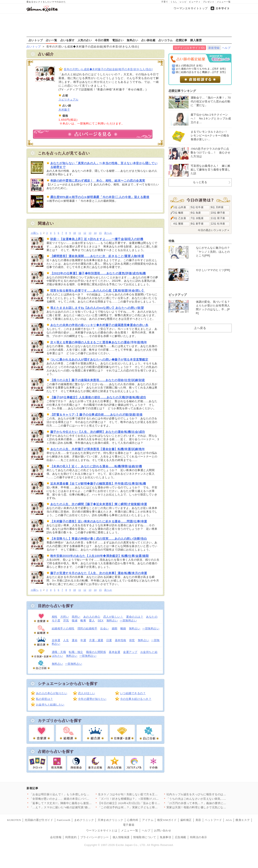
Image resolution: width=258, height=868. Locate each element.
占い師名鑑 (148, 40)
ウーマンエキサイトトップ (191, 8)
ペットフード (213, 820)
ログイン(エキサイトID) (190, 48)
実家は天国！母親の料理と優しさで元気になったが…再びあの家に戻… (212, 807)
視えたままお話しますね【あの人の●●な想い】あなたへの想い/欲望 (97, 308)
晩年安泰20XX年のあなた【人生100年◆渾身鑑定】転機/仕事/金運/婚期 (100, 556)
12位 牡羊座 (218, 224)
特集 (172, 241)
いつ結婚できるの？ (133, 693)
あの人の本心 (92, 617)
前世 (132, 640)
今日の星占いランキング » (213, 230)
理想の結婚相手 (87, 628)
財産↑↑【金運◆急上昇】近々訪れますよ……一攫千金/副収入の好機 (97, 239)
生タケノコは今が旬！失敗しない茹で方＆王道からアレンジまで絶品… (144, 794)
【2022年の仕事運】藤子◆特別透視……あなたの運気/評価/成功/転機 (98, 273)
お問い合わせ (163, 830)
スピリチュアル (68, 100)
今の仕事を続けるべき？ (136, 699)
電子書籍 (129, 825)
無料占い (132, 40)
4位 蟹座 (178, 224)
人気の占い (85, 40)
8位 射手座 (197, 224)
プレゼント (209, 2)
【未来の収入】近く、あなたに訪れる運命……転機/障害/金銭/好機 (96, 466)
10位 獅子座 (218, 213)
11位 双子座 (218, 218)
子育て (165, 2)
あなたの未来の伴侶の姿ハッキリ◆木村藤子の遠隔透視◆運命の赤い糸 (99, 325)
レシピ (183, 2)
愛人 (92, 620)
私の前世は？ (45, 699)
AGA (229, 820)
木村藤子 (64, 110)
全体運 (56, 640)
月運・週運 (96, 640)
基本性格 (121, 640)
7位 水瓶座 (197, 218)
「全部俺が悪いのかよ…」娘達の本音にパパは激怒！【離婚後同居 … (74, 799)
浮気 (66, 620)
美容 (198, 820)
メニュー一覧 (224, 2)
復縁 (75, 620)
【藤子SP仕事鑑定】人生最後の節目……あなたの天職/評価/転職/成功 (98, 397)
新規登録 (214, 48)
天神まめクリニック (110, 820)
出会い (104, 628)
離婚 (123, 628)
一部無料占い (128, 620)
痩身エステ (243, 820)
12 (85, 233)
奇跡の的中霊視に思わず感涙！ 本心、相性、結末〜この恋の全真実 (98, 181)
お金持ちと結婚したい (50, 705)
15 (100, 233)
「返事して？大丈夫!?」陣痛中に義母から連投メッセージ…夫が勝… (74, 803)
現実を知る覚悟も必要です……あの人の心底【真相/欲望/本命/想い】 (98, 291)
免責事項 (165, 837)
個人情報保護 (121, 837)
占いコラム (166, 40)
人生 (66, 640)
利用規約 (71, 837)
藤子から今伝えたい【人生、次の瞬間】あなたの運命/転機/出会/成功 (98, 432)
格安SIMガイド (167, 820)
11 (80, 233)
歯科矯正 (186, 820)
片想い (65, 617)
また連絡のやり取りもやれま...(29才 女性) (201, 69)
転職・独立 (76, 652)
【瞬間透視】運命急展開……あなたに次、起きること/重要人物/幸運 (97, 256)
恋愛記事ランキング (182, 91)
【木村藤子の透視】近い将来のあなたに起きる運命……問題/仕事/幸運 (99, 521)
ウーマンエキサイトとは (102, 830)
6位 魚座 (196, 213)
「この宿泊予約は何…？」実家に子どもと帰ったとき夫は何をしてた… (144, 807)
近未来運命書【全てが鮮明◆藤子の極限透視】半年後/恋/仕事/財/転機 (98, 484)
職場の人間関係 (96, 652)
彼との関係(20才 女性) (189, 66)
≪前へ (35, 233)
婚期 (115, 628)
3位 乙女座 (180, 218)
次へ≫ (108, 233)
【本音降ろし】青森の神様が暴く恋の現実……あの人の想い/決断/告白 (99, 539)
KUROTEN (14, 820)
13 (90, 233)
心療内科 (133, 820)
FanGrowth (64, 820)
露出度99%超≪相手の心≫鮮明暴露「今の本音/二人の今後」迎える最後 (100, 197)
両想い (76, 617)
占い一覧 (52, 40)
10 (75, 233)
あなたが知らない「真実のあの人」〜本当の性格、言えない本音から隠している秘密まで (104, 165)
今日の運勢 (102, 40)
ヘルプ (226, 48)
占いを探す (68, 40)
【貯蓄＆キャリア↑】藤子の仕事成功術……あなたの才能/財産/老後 (96, 415)
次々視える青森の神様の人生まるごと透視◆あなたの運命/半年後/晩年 (99, 342)
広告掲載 (181, 837)
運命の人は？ (135, 617)
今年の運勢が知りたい (92, 699)
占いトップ (36, 40)
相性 (55, 617)
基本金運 (114, 652)
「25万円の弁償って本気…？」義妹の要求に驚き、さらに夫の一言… (211, 803)
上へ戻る (200, 328)
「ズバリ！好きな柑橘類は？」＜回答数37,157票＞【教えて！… (139, 799)
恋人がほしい (87, 693)
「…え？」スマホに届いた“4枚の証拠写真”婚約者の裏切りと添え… (73, 807)
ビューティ (195, 2)
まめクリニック (84, 820)
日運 (109, 640)
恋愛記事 (181, 40)
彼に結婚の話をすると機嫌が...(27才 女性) (201, 72)
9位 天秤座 (217, 207)
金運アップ (130, 652)
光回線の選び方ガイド (39, 820)
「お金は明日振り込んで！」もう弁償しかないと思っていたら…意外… (75, 794)
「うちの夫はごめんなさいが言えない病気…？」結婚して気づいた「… (212, 799)
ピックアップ (178, 295)
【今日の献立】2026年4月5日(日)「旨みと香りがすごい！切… (138, 803)
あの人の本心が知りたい (52, 693)
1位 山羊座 (180, 207)
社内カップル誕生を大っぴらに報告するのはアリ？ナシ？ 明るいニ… (211, 794)
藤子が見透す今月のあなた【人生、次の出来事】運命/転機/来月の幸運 (99, 573)
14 (95, 233)
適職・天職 (59, 652)
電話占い (118, 40)
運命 (75, 640)
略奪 (83, 620)
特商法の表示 (199, 837)
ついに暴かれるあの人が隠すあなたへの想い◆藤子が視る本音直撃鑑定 (99, 359)
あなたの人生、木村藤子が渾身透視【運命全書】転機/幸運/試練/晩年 (98, 449)
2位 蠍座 (178, 213)
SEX (101, 620)
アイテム (148, 820)
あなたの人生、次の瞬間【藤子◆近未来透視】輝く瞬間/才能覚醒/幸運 (99, 504)
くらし (174, 2)
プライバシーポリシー (95, 837)
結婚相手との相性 (63, 628)
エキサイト (223, 8)
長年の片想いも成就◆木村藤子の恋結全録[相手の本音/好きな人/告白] (108, 69)
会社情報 (56, 837)
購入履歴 (196, 40)
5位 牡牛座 (197, 207)
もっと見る (200, 182)
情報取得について (145, 837)
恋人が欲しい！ (113, 617)
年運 (83, 640)
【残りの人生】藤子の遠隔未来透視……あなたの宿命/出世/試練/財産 (98, 380)
